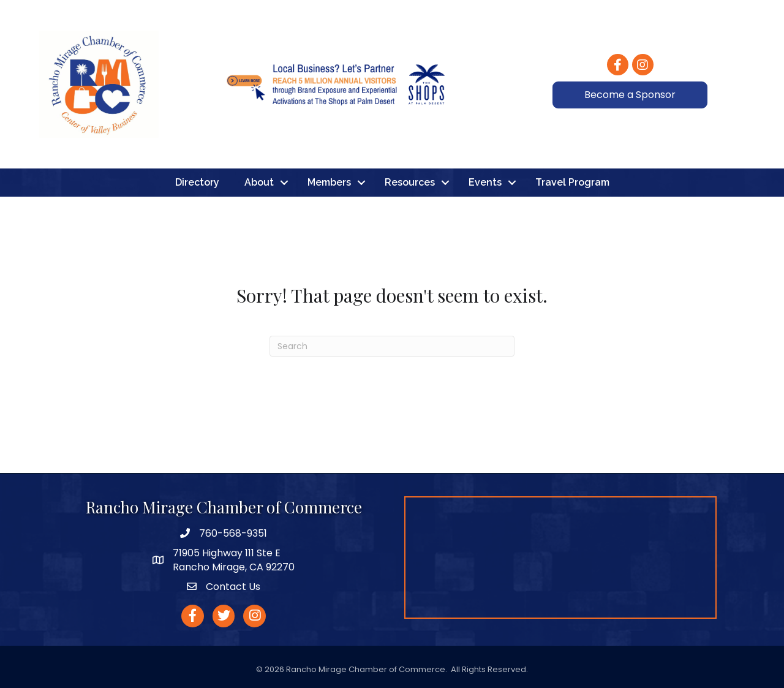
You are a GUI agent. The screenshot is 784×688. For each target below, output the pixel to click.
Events (485, 182)
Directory (197, 182)
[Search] (392, 346)
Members (329, 182)
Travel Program (572, 182)
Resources (410, 182)
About (259, 182)
